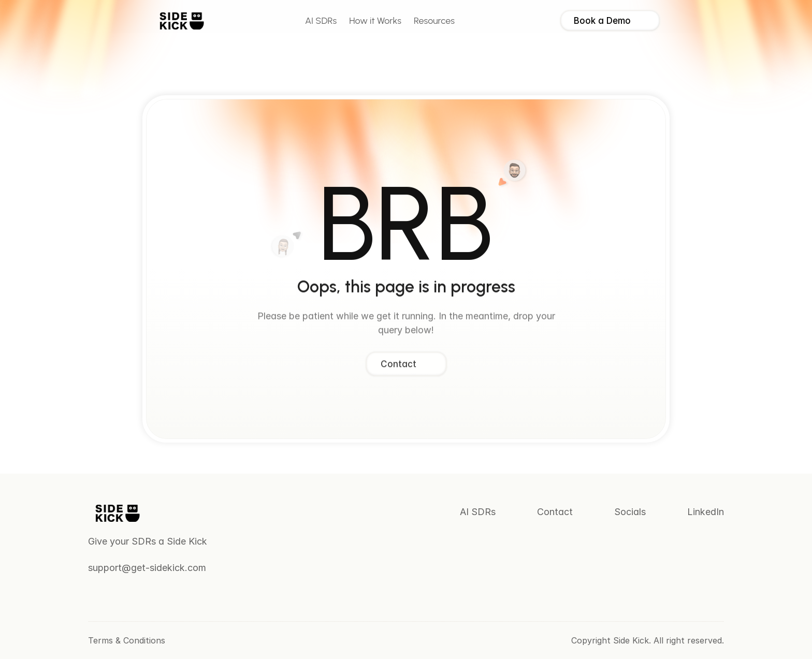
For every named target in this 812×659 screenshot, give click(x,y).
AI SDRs (321, 21)
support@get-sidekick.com (147, 568)
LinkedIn (706, 512)
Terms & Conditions (127, 640)
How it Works (375, 21)
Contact (555, 512)
